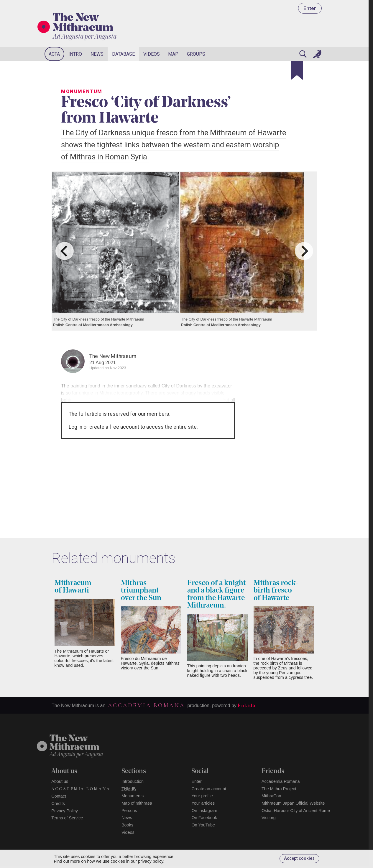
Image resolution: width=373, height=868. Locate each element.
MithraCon (271, 796)
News (97, 54)
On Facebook (204, 818)
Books (127, 825)
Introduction (133, 781)
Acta (54, 54)
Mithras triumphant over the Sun (141, 591)
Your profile (202, 796)
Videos (152, 54)
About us (60, 781)
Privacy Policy (65, 811)
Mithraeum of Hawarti (73, 587)
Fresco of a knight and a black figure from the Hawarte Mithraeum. (216, 594)
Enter (310, 8)
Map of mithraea (137, 803)
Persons (129, 811)
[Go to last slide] (64, 251)
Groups (196, 54)
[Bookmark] (297, 70)
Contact (59, 796)
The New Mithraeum (83, 23)
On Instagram (204, 811)
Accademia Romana (146, 705)
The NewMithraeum (74, 743)
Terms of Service (67, 818)
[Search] (303, 54)
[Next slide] (304, 251)
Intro (75, 54)
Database (123, 54)
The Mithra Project (279, 789)
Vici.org (269, 818)
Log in (75, 427)
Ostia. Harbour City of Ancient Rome (296, 811)
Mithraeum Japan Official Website (293, 803)
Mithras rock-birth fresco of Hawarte (276, 591)
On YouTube (203, 825)
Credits (58, 803)
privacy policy (151, 861)
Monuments (133, 796)
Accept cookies (299, 858)
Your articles (203, 803)
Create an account (209, 789)
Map (173, 54)
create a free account (114, 427)
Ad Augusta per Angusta (85, 37)
